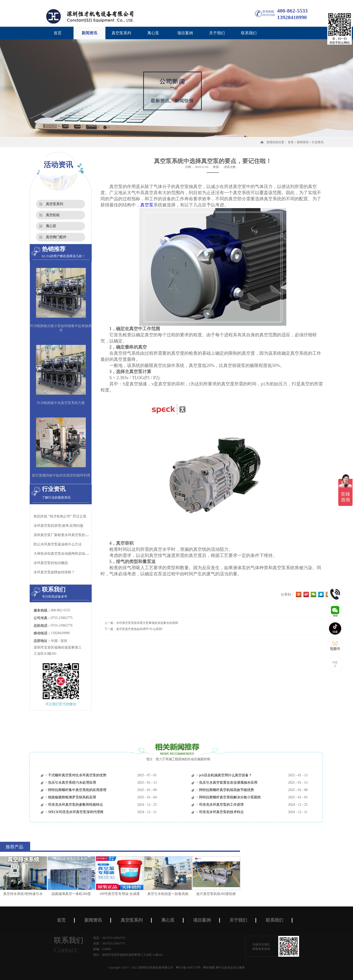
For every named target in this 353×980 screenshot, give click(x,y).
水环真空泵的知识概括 (51, 563)
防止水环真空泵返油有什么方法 (58, 544)
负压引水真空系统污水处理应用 (72, 783)
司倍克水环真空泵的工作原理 (221, 805)
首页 (58, 33)
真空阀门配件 (56, 237)
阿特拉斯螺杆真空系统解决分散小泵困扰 (229, 797)
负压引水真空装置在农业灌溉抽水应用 (228, 783)
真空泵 (147, 205)
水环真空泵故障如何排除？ (54, 572)
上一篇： (141, 623)
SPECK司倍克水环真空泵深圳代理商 (75, 812)
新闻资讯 (303, 142)
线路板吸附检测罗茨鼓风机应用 (72, 797)
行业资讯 (318, 142)
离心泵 (51, 226)
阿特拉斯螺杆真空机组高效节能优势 (226, 790)
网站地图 (208, 967)
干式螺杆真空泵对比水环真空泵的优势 (77, 775)
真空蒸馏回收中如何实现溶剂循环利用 (61, 475)
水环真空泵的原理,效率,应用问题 (58, 526)
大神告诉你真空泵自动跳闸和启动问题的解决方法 (71, 554)
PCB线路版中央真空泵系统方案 (61, 403)
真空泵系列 (54, 204)
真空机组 (53, 215)
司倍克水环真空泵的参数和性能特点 (75, 805)
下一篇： (134, 629)
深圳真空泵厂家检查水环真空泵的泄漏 (63, 535)
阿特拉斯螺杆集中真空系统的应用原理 (77, 790)
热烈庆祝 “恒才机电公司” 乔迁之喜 (60, 516)
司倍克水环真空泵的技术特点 (221, 812)
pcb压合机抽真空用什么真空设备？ (225, 775)
